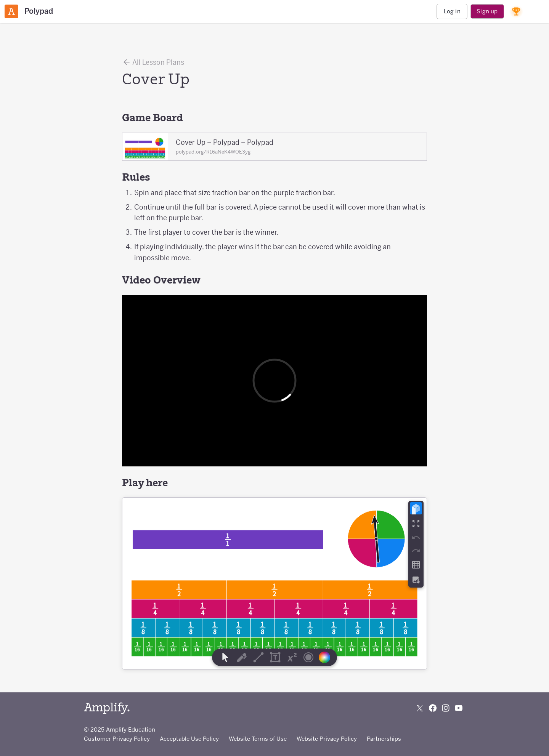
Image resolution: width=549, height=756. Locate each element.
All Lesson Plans (153, 62)
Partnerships (384, 739)
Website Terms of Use (258, 739)
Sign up (487, 11)
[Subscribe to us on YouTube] (459, 708)
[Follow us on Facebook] (433, 708)
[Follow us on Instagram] (446, 708)
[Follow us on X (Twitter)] (420, 708)
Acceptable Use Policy (189, 739)
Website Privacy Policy (327, 739)
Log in (452, 11)
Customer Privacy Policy (117, 739)
